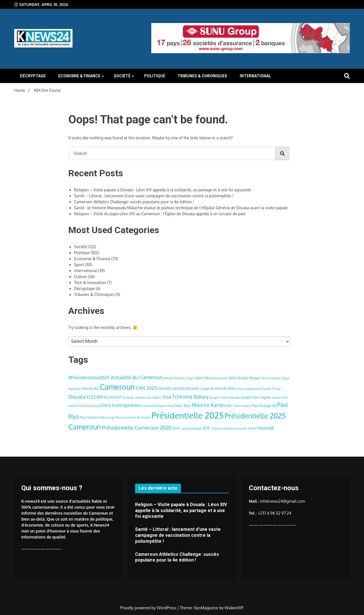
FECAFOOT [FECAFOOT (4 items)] (113, 397)
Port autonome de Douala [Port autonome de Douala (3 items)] (133, 417)
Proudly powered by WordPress (149, 608)
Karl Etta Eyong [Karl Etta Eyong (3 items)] (88, 406)
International (255, 76)
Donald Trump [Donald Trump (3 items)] (271, 389)
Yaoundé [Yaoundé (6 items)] (265, 428)
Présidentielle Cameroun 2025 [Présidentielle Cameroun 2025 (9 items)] (137, 427)
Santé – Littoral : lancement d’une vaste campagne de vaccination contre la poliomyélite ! (154, 196)
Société (122, 76)
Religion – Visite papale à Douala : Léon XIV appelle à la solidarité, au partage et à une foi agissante (163, 190)
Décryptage (33, 76)
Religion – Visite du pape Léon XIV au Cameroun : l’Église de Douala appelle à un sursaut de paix (160, 214)
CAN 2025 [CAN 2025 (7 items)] (146, 388)
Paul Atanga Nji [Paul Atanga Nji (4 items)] (264, 405)
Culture (80, 277)
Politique (155, 76)
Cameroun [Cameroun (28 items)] (117, 387)
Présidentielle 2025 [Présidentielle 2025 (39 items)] (188, 415)
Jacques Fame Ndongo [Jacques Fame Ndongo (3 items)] (225, 397)
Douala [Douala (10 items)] (77, 396)
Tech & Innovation (90, 282)
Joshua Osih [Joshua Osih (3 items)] (280, 397)
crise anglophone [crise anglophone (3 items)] (248, 389)
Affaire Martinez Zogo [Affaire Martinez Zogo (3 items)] (179, 378)
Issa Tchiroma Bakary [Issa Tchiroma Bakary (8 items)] (185, 397)
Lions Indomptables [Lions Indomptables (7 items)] (120, 405)
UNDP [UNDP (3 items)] (252, 428)
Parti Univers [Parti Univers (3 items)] (242, 406)
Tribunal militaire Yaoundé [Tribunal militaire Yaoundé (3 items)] (229, 428)
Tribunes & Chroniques (202, 76)
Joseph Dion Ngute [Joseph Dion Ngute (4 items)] (256, 397)
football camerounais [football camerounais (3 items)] (137, 397)
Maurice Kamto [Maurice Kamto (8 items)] (208, 405)
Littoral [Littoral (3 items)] (146, 406)
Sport (79, 265)
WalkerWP (234, 608)
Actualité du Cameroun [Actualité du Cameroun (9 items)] (137, 377)
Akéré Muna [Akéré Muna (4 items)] (204, 378)
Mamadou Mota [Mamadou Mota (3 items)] (163, 406)
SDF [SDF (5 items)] (206, 428)
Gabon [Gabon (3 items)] (157, 397)
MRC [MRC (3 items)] (229, 406)
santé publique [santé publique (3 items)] (192, 428)
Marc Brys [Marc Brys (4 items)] (183, 405)
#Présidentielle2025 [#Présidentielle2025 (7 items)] (89, 377)
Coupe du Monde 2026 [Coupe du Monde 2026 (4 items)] (218, 388)
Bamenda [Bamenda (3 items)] (221, 378)
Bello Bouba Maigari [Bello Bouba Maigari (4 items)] (245, 378)
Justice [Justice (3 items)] (73, 406)
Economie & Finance (79, 76)
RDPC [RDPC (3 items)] (177, 428)
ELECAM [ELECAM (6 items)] (95, 397)
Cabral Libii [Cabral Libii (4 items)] (90, 388)
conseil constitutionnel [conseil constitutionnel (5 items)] (178, 388)
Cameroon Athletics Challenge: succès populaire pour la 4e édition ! (134, 202)
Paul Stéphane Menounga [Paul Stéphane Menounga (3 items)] (97, 417)
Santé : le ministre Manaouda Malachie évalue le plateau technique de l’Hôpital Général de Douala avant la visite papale (181, 208)
